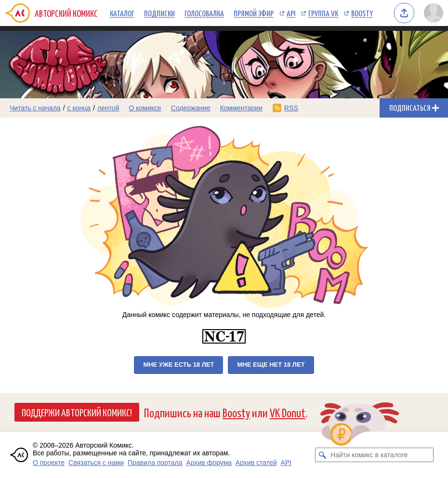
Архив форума (209, 463)
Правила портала (155, 463)
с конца (79, 108)
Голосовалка (204, 13)
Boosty (362, 13)
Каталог (122, 13)
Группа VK (323, 13)
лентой (108, 108)
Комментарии (241, 108)
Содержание (191, 108)
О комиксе (145, 108)
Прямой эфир (254, 13)
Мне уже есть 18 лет (178, 365)
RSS (291, 108)
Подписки (159, 13)
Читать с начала (35, 108)
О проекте (49, 463)
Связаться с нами (96, 463)
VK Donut (288, 412)
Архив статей (256, 463)
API (291, 13)
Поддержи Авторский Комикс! (77, 412)
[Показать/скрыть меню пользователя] (434, 13)
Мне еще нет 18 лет (271, 365)
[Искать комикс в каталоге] (322, 455)
